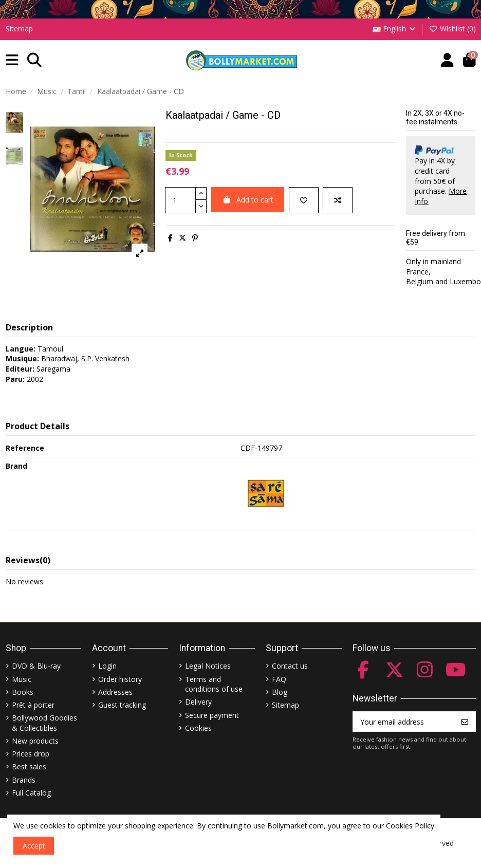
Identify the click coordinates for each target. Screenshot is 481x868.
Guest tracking (122, 705)
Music (22, 679)
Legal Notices (208, 666)
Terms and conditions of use (214, 684)
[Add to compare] (338, 200)
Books (23, 692)
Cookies (198, 728)
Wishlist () (452, 29)
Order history (120, 679)
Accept (34, 846)
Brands (24, 780)
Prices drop (31, 754)
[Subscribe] (465, 722)
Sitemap (19, 29)
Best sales (29, 767)
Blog (280, 692)
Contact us (290, 666)
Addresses (115, 692)
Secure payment (212, 715)
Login (107, 666)
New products (35, 741)
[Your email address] (404, 722)
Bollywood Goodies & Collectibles (44, 723)
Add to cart (248, 200)
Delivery (198, 702)
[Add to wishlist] (304, 200)
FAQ (279, 679)
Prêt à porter (33, 705)
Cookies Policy (410, 826)
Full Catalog (31, 793)
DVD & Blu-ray (36, 666)
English (395, 29)
